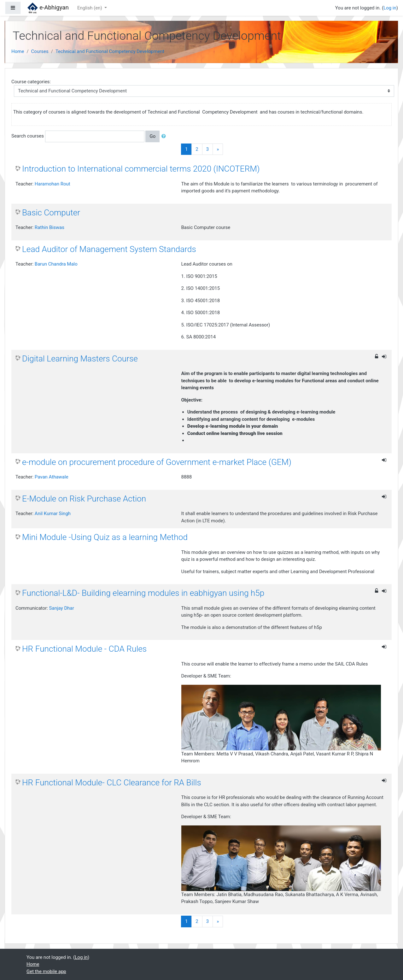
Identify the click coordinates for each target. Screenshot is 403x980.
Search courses (28, 136)
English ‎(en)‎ (90, 8)
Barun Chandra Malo (56, 264)
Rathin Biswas (50, 227)
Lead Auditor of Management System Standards (109, 249)
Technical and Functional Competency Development (110, 51)
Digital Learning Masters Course (80, 359)
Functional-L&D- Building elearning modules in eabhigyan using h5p (143, 593)
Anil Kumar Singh (53, 513)
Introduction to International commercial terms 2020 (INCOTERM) (141, 169)
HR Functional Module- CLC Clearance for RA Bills (112, 783)
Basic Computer (51, 213)
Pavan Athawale (52, 477)
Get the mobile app (46, 971)
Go (152, 136)
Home (18, 51)
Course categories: (31, 82)
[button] (165, 136)
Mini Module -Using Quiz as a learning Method (105, 537)
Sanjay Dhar (62, 608)
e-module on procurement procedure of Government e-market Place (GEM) (157, 462)
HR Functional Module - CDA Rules (84, 649)
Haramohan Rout (53, 184)
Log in (390, 8)
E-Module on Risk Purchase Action (84, 499)
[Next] (218, 149)
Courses (40, 51)
